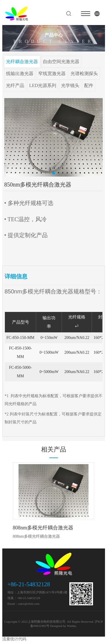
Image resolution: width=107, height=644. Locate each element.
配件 (89, 85)
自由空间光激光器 (61, 62)
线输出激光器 (20, 73)
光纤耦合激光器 (22, 62)
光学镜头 (70, 85)
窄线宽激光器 (52, 73)
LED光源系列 (43, 85)
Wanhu (72, 626)
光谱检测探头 (84, 73)
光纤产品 (15, 85)
